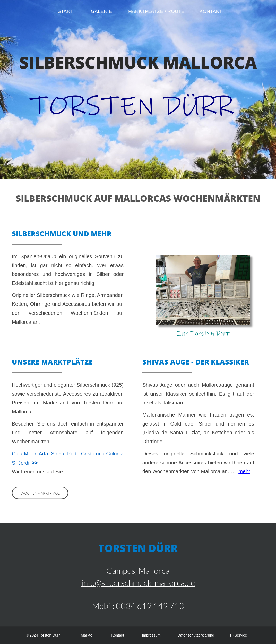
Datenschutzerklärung (196, 635)
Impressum (151, 635)
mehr (244, 471)
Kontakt (118, 635)
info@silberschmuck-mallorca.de (138, 583)
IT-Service (238, 635)
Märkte (87, 635)
